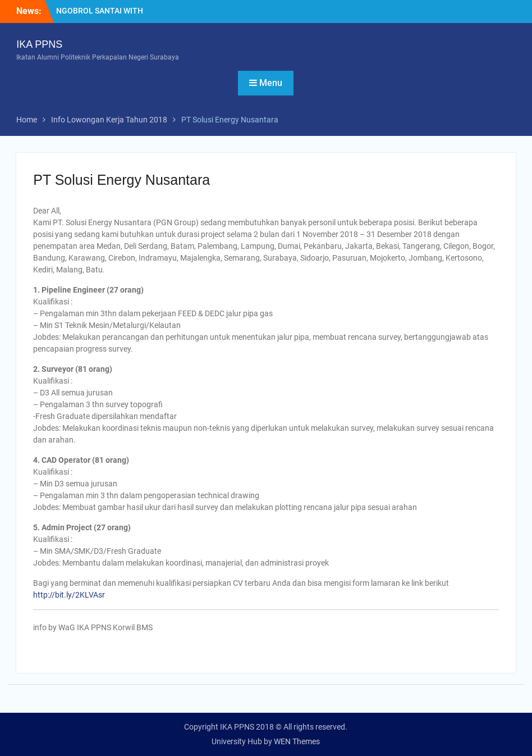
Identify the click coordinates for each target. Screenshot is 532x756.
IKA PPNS (39, 44)
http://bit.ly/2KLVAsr (69, 595)
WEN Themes (297, 741)
